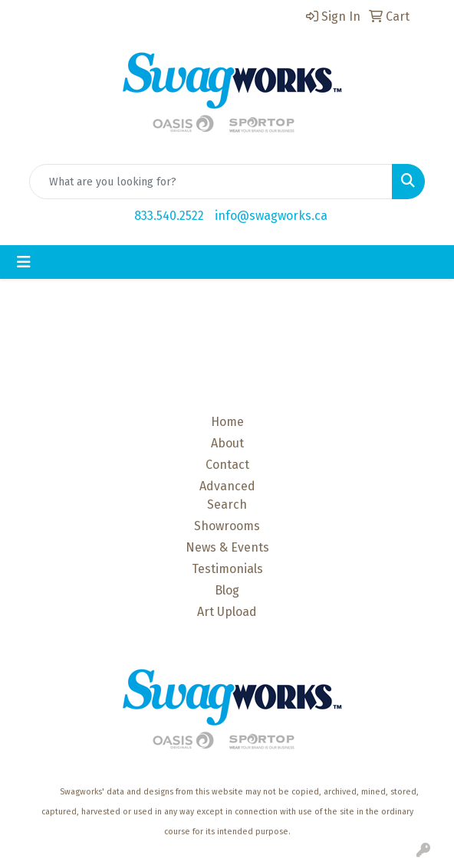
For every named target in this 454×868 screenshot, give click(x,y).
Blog (227, 590)
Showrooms (227, 526)
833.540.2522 (169, 216)
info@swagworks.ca (271, 216)
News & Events (227, 547)
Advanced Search (227, 495)
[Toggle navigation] (24, 262)
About (227, 443)
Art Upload (227, 612)
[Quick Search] (211, 182)
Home (227, 422)
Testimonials (227, 569)
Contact (227, 465)
